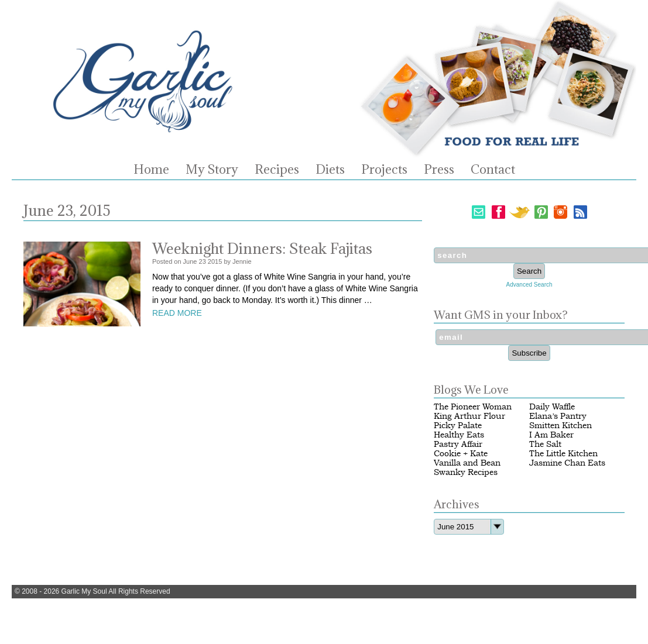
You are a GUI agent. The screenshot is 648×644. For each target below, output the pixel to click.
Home (151, 170)
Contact (493, 170)
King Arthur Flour (469, 416)
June (190, 261)
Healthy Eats (459, 435)
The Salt (545, 444)
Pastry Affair (458, 444)
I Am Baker (551, 435)
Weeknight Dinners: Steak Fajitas (262, 248)
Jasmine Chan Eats (567, 463)
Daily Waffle (552, 407)
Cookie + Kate (461, 454)
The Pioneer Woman (473, 407)
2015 (215, 261)
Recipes (277, 170)
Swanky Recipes (466, 472)
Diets (330, 170)
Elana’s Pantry (558, 416)
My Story (212, 170)
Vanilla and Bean (467, 463)
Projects (384, 170)
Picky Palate (458, 426)
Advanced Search (529, 285)
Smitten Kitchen (560, 426)
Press (439, 170)
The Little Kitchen (563, 454)
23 (203, 261)
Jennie (242, 261)
